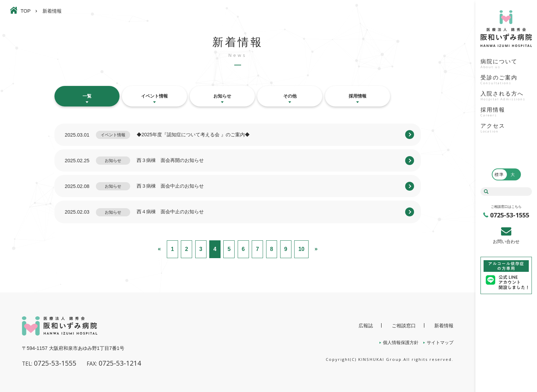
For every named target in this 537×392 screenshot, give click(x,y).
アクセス (506, 129)
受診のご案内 (506, 80)
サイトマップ (440, 343)
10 (301, 249)
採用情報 (506, 113)
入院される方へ (506, 97)
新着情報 (444, 326)
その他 (290, 96)
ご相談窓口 (404, 326)
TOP (26, 11)
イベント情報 (154, 96)
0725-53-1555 (510, 215)
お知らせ (222, 96)
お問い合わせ (506, 242)
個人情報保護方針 (401, 343)
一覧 (87, 96)
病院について (506, 64)
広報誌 (366, 326)
